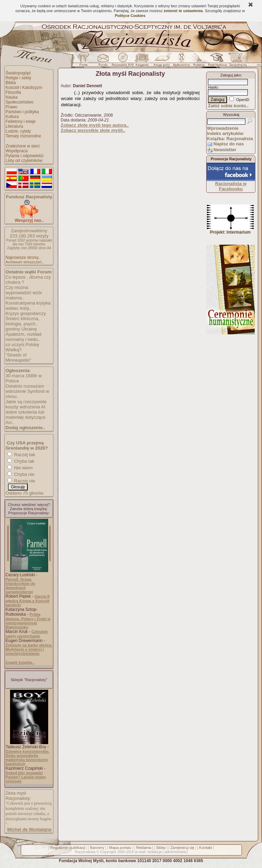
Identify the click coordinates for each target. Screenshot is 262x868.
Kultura (12, 117)
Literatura (14, 126)
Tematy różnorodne (23, 136)
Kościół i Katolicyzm (24, 88)
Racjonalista (85, 852)
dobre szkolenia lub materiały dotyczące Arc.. (25, 417)
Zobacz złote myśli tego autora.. (95, 125)
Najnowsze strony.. (23, 257)
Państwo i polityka (22, 112)
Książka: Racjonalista (230, 139)
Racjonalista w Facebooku (231, 186)
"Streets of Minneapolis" (18, 358)
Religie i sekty (18, 78)
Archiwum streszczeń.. (25, 262)
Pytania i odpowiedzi (24, 156)
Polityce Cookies (130, 16)
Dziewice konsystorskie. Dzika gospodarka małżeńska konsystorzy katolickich (28, 758)
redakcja (155, 852)
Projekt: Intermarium (230, 230)
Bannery (97, 848)
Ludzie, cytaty (18, 131)
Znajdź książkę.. (20, 662)
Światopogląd (18, 73)
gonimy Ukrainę (21, 329)
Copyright (108, 852)
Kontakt (206, 848)
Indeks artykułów (225, 133)
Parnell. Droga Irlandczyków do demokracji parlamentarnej (20, 586)
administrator (176, 852)
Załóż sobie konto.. (228, 106)
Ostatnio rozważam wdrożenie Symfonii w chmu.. (27, 391)
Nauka (12, 97)
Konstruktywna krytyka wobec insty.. (28, 306)
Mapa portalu (120, 848)
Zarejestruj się (182, 848)
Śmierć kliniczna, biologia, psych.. (23, 321)
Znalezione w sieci (23, 146)
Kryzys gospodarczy (26, 313)
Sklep (161, 848)
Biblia (11, 83)
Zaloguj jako (231, 75)
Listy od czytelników (24, 161)
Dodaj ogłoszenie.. (25, 428)
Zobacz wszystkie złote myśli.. (93, 130)
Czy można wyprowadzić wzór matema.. (24, 293)
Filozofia (13, 92)
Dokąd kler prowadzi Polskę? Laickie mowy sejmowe (26, 777)
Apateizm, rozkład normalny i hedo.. (23, 337)
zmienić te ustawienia (183, 11)
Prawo (11, 107)
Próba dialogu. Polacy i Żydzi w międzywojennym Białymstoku (28, 621)
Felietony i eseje (21, 121)
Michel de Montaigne (29, 829)
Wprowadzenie (223, 128)
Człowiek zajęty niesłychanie (27, 634)
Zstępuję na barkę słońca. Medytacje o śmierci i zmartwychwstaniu (29, 649)
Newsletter (225, 150)
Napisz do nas (229, 144)
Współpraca (16, 151)
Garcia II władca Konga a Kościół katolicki (28, 601)
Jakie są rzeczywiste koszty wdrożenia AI (26, 404)
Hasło (213, 87)
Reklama (144, 848)
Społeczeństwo (20, 102)
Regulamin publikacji (68, 848)
